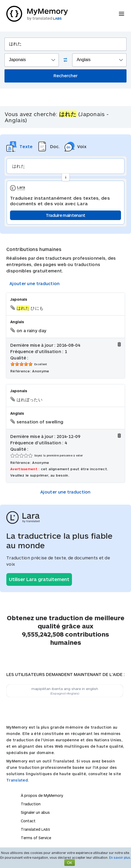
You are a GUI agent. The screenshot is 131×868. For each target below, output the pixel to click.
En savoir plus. (120, 857)
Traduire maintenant (66, 215)
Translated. (18, 780)
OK (70, 863)
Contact (28, 821)
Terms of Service (36, 838)
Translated (35, 829)
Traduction (31, 804)
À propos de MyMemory (42, 795)
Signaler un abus (35, 812)
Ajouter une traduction (35, 283)
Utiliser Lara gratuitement (39, 579)
